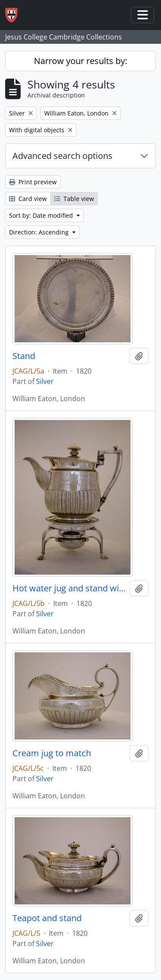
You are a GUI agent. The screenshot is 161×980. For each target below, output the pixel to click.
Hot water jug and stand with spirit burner (69, 588)
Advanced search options (62, 156)
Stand (24, 356)
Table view (74, 199)
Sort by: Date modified (42, 215)
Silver (45, 381)
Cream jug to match (52, 753)
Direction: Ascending (40, 232)
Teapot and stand (47, 918)
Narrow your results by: (80, 61)
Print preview (33, 182)
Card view (28, 199)
